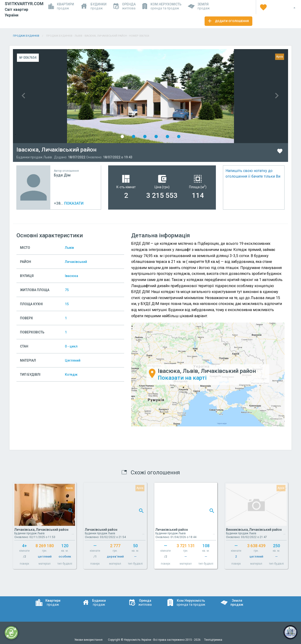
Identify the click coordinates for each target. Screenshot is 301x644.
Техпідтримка (213, 640)
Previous (82, 96)
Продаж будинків (26, 36)
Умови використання (89, 640)
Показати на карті (182, 378)
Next (219, 96)
